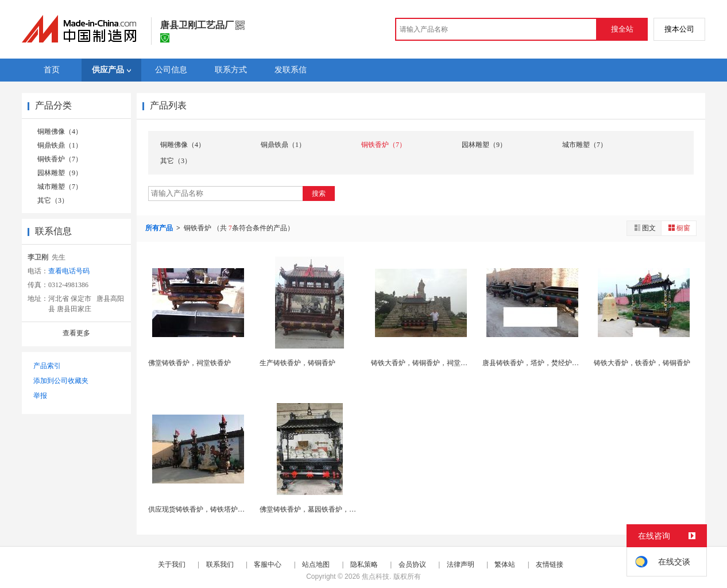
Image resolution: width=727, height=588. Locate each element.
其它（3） (53, 200)
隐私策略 (364, 564)
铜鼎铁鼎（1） (60, 145)
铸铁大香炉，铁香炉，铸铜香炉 (642, 363)
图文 (644, 228)
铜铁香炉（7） (60, 159)
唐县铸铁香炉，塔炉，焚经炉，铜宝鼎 (541, 363)
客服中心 (268, 564)
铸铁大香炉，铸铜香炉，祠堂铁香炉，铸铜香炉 (443, 363)
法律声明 (461, 564)
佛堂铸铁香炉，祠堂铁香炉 (190, 363)
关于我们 (172, 564)
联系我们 (220, 564)
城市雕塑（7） (60, 187)
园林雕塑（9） (60, 173)
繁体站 (505, 564)
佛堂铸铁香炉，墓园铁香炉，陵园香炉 (318, 509)
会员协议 (412, 564)
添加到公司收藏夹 (61, 381)
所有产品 (160, 228)
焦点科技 (376, 577)
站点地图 (316, 564)
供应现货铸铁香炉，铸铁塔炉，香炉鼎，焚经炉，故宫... (233, 509)
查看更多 (76, 333)
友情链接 (550, 564)
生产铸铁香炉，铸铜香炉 (297, 363)
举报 (40, 396)
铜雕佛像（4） (60, 131)
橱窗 (679, 228)
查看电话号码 (69, 271)
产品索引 (47, 366)
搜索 (319, 194)
